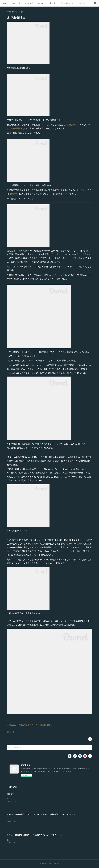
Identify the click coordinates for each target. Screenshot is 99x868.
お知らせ (41, 3)
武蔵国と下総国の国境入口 (21, 725)
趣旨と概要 (16, 3)
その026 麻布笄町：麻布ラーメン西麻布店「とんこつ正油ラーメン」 (35, 835)
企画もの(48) (11, 732)
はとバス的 (29, 3)
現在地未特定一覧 (67, 3)
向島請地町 (16, 128)
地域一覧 (53, 3)
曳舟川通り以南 (43, 725)
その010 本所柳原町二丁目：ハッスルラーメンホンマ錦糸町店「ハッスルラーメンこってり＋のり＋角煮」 (51, 815)
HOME (5, 3)
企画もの (81, 3)
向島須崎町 (72, 125)
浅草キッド (11, 794)
